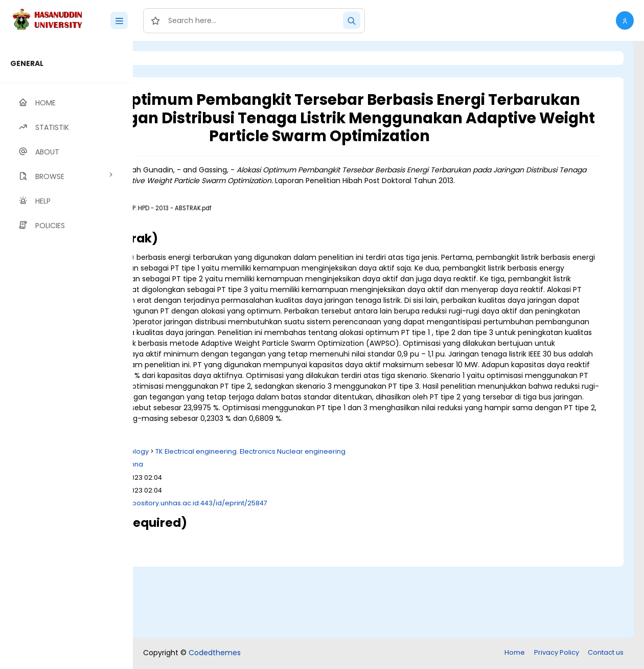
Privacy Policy (557, 653)
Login (176, 58)
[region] (66, 355)
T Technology (254, 523)
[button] (625, 20)
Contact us (606, 653)
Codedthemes (215, 654)
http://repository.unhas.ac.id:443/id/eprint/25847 (314, 575)
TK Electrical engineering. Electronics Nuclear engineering (378, 523)
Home (515, 653)
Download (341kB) (226, 247)
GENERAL (27, 63)
